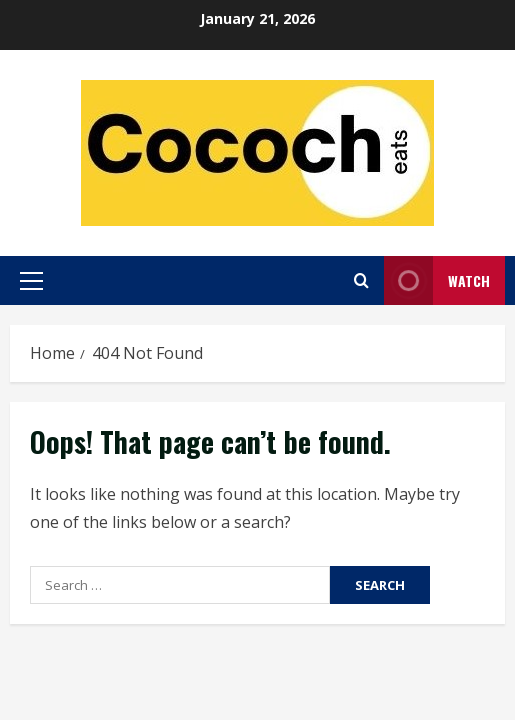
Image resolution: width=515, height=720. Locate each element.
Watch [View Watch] (437, 280)
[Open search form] (361, 280)
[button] (31, 281)
